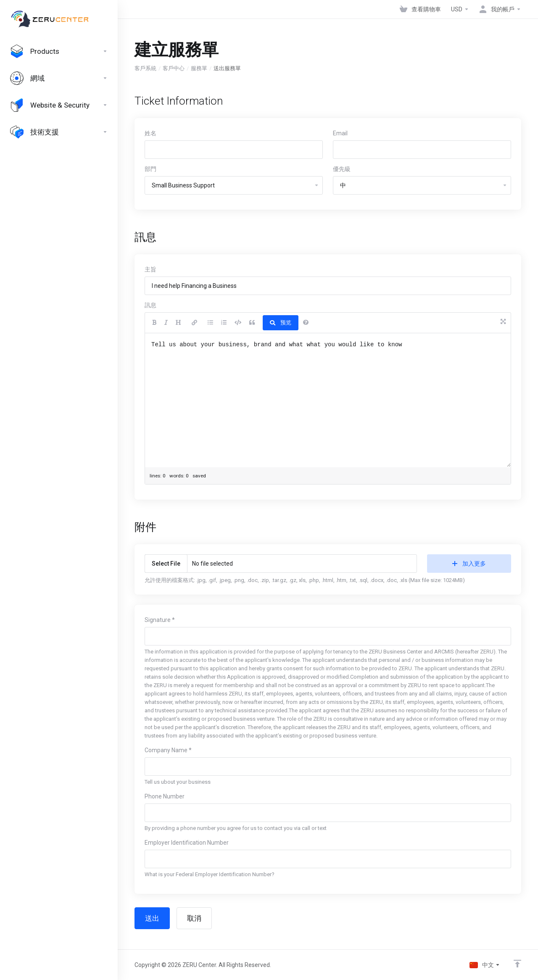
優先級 (342, 169)
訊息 (150, 305)
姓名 (150, 133)
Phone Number (165, 796)
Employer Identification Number (187, 843)
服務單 (199, 68)
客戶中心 (174, 68)
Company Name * (168, 750)
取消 (194, 918)
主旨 (150, 269)
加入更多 (469, 564)
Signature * (160, 620)
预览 (281, 323)
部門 (150, 169)
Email (340, 133)
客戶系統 (145, 68)
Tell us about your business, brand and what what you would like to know (328, 400)
